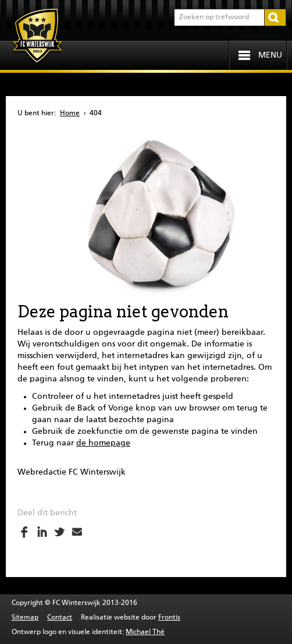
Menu (270, 55)
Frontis (169, 618)
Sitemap (25, 618)
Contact (60, 618)
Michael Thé (145, 632)
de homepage (103, 443)
